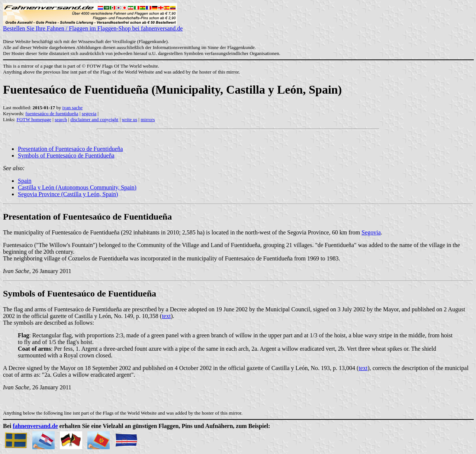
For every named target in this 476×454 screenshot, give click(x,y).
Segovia (371, 232)
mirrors (148, 119)
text (166, 316)
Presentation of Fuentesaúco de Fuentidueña (70, 149)
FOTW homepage (34, 119)
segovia (89, 113)
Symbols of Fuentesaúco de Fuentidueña (66, 155)
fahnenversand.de (35, 426)
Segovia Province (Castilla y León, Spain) (68, 194)
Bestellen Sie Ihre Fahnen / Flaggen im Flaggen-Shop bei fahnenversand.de (93, 26)
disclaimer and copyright (94, 119)
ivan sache (73, 108)
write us (130, 119)
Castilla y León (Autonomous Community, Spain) (77, 187)
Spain (25, 181)
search (61, 119)
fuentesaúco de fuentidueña (52, 113)
